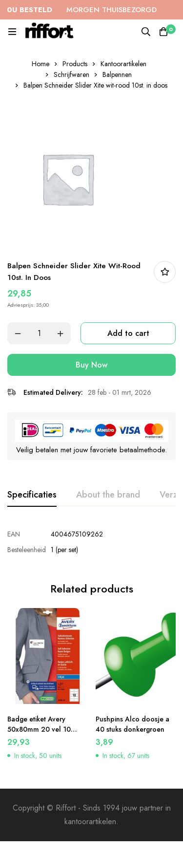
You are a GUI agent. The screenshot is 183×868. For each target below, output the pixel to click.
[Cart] (163, 32)
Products (75, 64)
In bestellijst (165, 272)
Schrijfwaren (71, 74)
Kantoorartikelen (123, 64)
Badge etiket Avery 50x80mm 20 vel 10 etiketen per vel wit (39, 729)
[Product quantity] (39, 333)
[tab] (32, 495)
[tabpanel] (91, 542)
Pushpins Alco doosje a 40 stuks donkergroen (132, 724)
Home (41, 64)
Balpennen (117, 74)
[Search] (146, 32)
